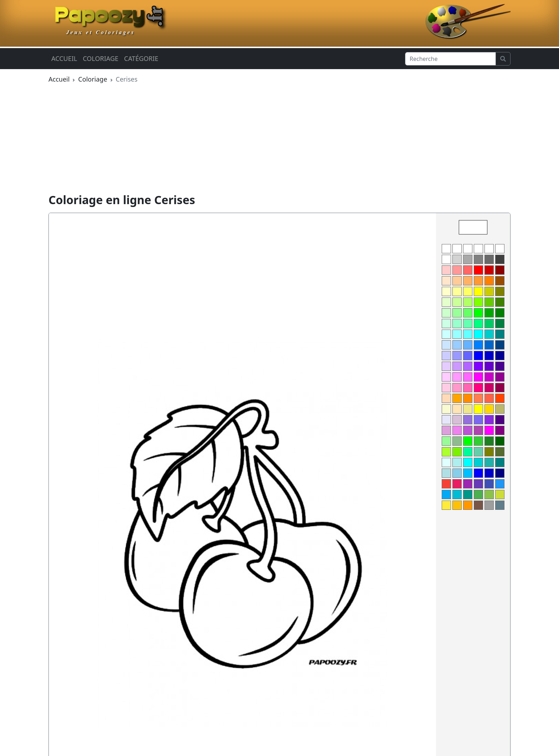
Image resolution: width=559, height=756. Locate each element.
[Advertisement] (279, 140)
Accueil (64, 58)
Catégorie (141, 58)
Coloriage (101, 58)
